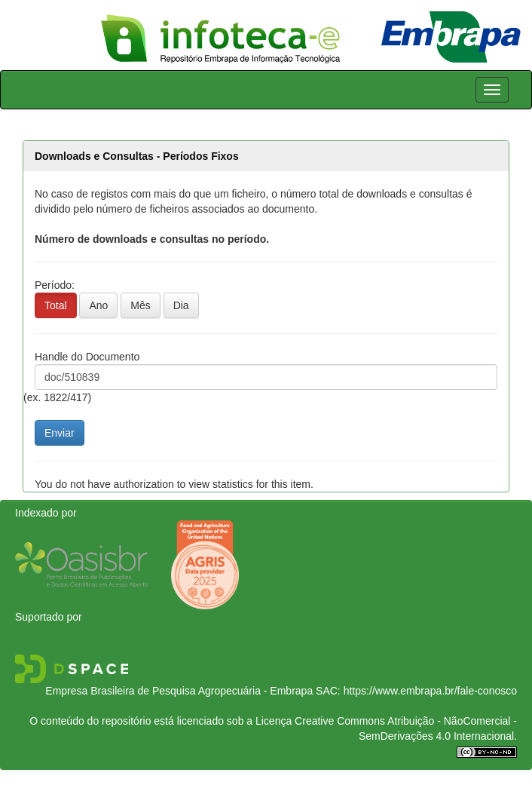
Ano (98, 305)
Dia (181, 305)
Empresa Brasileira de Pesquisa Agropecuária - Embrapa (179, 691)
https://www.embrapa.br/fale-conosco (430, 691)
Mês (140, 305)
